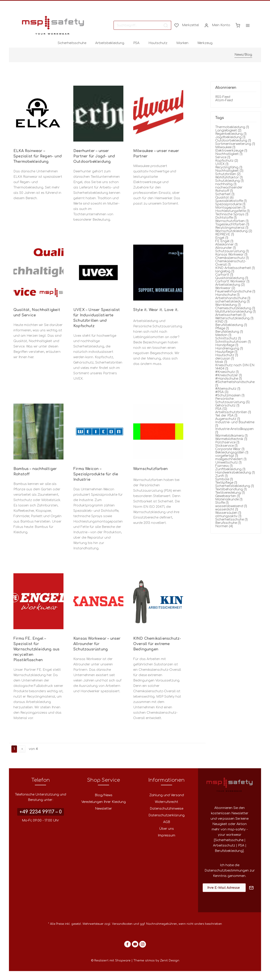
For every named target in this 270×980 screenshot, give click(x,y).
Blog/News (104, 795)
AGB (167, 822)
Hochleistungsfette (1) (232, 211)
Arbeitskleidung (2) (230, 285)
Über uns (167, 829)
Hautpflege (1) (226, 352)
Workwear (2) (225, 288)
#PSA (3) (222, 392)
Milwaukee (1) (225, 147)
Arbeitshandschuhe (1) (233, 298)
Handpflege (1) (227, 345)
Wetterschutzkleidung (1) (234, 318)
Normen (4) (224, 526)
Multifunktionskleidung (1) (235, 312)
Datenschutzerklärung (167, 815)
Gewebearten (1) (228, 496)
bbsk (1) (221, 362)
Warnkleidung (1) (228, 305)
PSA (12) (221, 409)
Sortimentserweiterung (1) (235, 144)
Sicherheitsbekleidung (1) (235, 486)
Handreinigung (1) (229, 348)
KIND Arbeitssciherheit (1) (235, 268)
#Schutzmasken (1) (230, 395)
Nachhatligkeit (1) (229, 154)
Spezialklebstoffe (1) (231, 201)
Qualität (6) (224, 198)
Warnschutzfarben (150, 469)
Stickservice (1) (226, 446)
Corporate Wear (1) (230, 449)
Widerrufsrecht (167, 802)
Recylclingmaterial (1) (232, 228)
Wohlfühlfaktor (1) (229, 177)
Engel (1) (222, 238)
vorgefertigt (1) (227, 456)
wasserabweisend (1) (231, 506)
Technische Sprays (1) (232, 214)
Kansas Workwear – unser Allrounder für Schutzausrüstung (97, 644)
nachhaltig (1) (226, 184)
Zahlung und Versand (167, 795)
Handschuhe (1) (227, 295)
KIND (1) (221, 322)
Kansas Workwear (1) (231, 255)
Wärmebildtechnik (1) (231, 439)
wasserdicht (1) (227, 509)
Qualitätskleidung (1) (232, 278)
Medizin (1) (223, 335)
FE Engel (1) (224, 241)
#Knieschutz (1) (227, 372)
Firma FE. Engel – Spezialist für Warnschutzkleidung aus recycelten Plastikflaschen (36, 649)
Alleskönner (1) (226, 244)
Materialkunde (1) (229, 499)
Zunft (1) (221, 476)
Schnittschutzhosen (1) (233, 342)
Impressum (167, 835)
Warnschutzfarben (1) (232, 221)
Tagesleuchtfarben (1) (232, 224)
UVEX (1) (222, 164)
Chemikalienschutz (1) (232, 258)
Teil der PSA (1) (226, 416)
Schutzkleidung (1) (229, 181)
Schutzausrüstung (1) (232, 251)
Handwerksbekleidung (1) (235, 473)
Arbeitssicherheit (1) (230, 315)
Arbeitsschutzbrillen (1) (233, 412)
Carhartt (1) (224, 275)
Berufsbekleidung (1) (231, 325)
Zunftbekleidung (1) (230, 469)
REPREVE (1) (225, 234)
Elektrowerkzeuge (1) (231, 151)
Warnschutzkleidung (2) (234, 231)
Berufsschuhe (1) (228, 523)
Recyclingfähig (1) (229, 167)
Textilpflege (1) (226, 483)
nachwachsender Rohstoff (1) (229, 189)
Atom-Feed (224, 100)
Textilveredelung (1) (230, 493)
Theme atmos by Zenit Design (156, 961)
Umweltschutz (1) (228, 462)
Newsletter (103, 809)
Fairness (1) (224, 466)
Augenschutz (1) (228, 419)
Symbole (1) (224, 479)
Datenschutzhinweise (167, 809)
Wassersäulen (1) (228, 513)
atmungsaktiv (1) (228, 516)
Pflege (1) (222, 328)
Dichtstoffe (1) (226, 218)
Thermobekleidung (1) (232, 127)
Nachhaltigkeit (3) (229, 171)
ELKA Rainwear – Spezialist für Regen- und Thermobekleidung (38, 156)
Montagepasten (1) (230, 208)
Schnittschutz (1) (228, 338)
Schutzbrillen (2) (228, 174)
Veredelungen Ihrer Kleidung (104, 802)
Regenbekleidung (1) (231, 134)
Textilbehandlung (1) (231, 489)
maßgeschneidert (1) (231, 459)
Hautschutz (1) (227, 355)
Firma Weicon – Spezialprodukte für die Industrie (96, 474)
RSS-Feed (223, 97)
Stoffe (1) (222, 503)
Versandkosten (122, 924)
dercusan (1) (225, 359)
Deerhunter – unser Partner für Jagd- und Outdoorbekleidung (94, 156)
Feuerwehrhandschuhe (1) (235, 291)
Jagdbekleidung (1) (230, 137)
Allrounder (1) (226, 248)
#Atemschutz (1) (228, 389)
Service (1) (223, 157)
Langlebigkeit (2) (228, 130)
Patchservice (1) (227, 442)
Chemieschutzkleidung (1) (235, 308)
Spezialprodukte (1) (230, 204)
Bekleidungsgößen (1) (232, 452)
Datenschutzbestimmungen (227, 871)
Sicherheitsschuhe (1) (231, 520)
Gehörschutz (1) (227, 405)
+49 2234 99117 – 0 (41, 812)
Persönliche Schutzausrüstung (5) (232, 400)
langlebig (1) (225, 271)
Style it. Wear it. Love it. (156, 310)
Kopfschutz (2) (227, 161)
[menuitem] (142, 25)
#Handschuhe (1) (229, 379)
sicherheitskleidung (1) (232, 302)
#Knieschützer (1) (229, 375)
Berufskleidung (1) (229, 332)
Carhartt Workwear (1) (232, 281)
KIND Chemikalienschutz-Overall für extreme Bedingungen (157, 644)
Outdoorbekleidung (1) (233, 141)
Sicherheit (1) (225, 194)
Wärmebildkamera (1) (231, 436)
